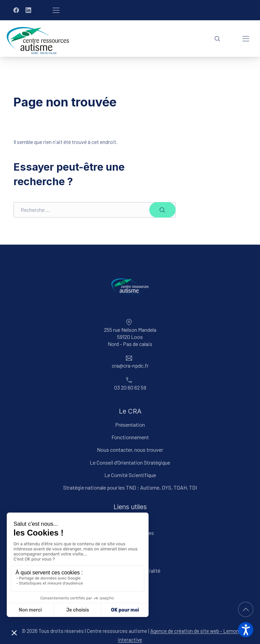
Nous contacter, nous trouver (130, 450)
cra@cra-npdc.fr (130, 366)
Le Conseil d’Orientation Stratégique (130, 462)
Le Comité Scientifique (130, 475)
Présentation (130, 425)
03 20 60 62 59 (130, 387)
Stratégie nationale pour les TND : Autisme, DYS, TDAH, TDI (130, 487)
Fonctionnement (130, 437)
